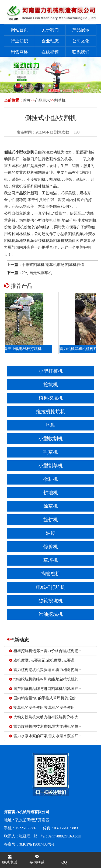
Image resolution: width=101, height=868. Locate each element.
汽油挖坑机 (51, 614)
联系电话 (10, 860)
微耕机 (51, 479)
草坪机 (51, 560)
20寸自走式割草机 (37, 273)
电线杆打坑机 (51, 587)
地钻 (51, 425)
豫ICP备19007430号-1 (37, 844)
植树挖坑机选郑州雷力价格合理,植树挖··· (45, 651)
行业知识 (19, 41)
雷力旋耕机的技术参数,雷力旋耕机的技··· (45, 727)
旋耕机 (51, 520)
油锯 (51, 533)
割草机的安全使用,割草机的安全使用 (42, 708)
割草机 (60, 100)
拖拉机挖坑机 (51, 412)
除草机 (51, 506)
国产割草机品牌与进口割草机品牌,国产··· (45, 689)
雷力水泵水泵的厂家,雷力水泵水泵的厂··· (45, 736)
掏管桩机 (51, 574)
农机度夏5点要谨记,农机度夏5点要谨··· (43, 660)
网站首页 (19, 30)
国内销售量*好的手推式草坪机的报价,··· (44, 698)
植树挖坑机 (51, 398)
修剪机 (51, 547)
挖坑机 (51, 385)
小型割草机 (51, 466)
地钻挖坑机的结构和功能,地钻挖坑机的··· (45, 679)
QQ (64, 862)
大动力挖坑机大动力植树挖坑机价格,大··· (45, 717)
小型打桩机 (51, 371)
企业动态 (50, 41)
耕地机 (51, 493)
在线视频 (50, 52)
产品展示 (81, 30)
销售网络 (19, 52)
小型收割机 (51, 439)
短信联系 (37, 860)
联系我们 (81, 52)
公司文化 (81, 41)
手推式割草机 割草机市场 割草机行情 (53, 265)
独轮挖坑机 (51, 601)
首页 (27, 100)
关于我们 (50, 30)
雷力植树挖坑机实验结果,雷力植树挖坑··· (45, 670)
